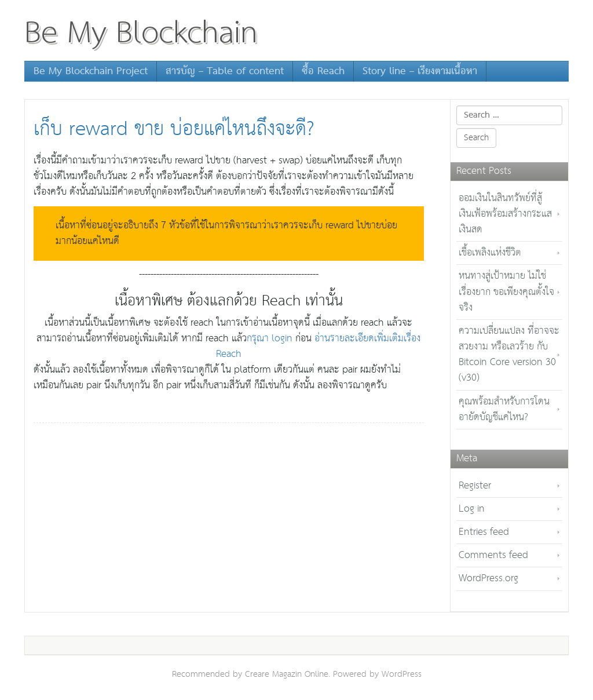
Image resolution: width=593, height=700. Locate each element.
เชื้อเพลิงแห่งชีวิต (490, 253)
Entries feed (484, 532)
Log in (472, 509)
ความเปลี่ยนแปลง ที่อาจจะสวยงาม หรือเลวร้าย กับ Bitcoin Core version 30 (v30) (509, 355)
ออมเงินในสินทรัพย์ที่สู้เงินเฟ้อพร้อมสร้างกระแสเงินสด (505, 214)
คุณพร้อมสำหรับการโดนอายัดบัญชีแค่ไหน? (504, 410)
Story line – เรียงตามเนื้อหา (420, 72)
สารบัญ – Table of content (225, 72)
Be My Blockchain (141, 33)
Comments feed (493, 555)
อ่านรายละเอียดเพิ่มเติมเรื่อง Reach (319, 347)
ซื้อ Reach (323, 72)
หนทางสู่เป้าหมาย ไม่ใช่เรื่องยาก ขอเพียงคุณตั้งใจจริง (506, 292)
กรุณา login (270, 339)
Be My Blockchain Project (91, 72)
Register (475, 486)
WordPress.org (488, 579)
